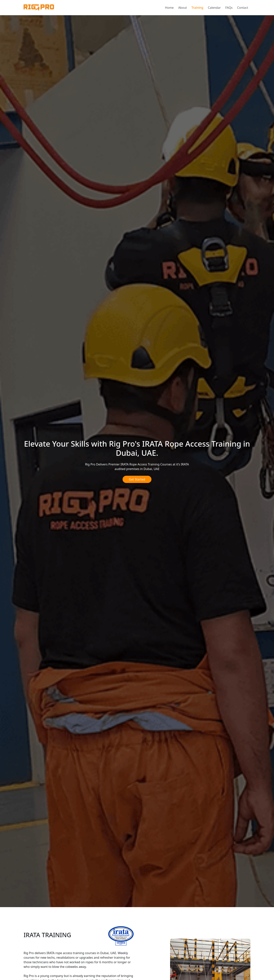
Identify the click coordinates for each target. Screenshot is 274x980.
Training (197, 8)
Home (169, 8)
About (183, 8)
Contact (243, 8)
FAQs (229, 8)
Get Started (137, 479)
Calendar (214, 8)
